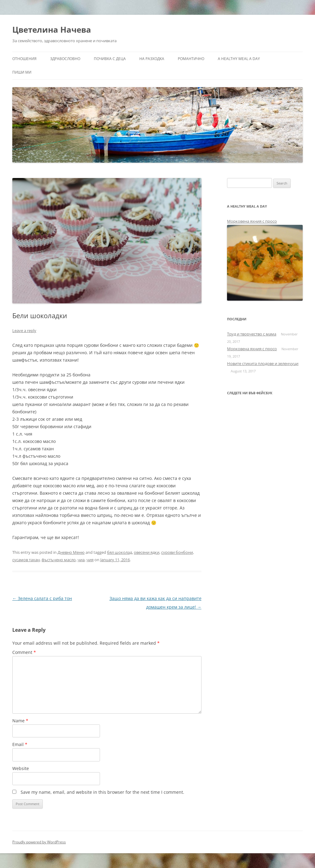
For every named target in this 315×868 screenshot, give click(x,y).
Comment (24, 652)
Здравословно (65, 59)
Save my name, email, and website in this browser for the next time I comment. (102, 792)
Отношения (24, 59)
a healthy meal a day (239, 59)
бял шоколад (120, 552)
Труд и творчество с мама (252, 334)
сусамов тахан (26, 560)
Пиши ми (22, 72)
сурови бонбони (177, 552)
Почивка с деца (110, 59)
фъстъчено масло (59, 560)
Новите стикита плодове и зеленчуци (263, 363)
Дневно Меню (71, 552)
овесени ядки (147, 552)
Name (20, 721)
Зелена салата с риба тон (42, 598)
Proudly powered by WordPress (39, 842)
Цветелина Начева (52, 30)
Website (21, 768)
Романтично (191, 59)
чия (90, 560)
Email (20, 744)
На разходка (152, 59)
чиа (81, 560)
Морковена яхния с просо (252, 221)
